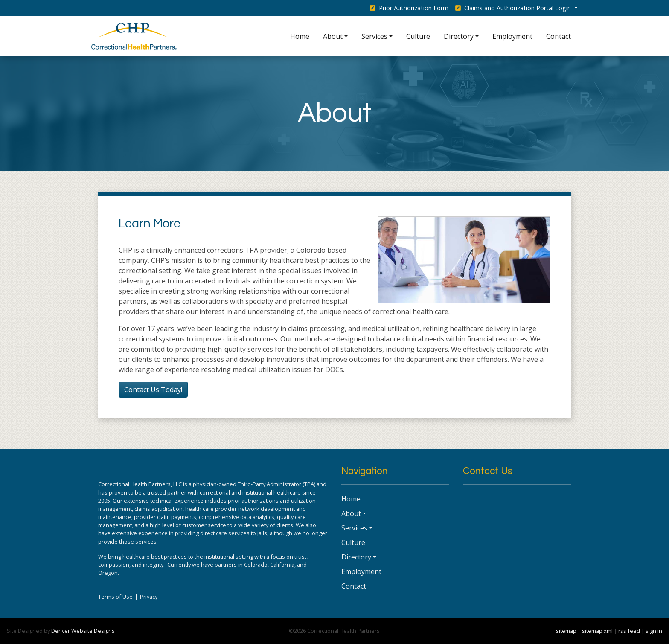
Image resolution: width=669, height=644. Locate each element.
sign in (654, 631)
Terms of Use (115, 597)
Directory (459, 36)
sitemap (566, 631)
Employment (512, 36)
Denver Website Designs (83, 631)
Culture (418, 36)
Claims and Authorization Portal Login (514, 8)
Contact (558, 36)
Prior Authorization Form (409, 8)
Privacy (149, 597)
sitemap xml (597, 631)
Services (374, 36)
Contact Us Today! (153, 390)
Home (300, 36)
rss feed (629, 631)
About (333, 36)
